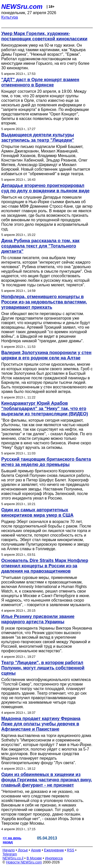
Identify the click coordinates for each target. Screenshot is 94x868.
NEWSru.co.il (13, 858)
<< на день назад (12, 840)
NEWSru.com (22, 7)
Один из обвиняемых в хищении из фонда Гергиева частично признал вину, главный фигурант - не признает (47, 780)
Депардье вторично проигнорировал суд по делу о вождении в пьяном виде (45, 188)
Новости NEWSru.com (24, 862)
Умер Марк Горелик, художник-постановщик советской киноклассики (44, 36)
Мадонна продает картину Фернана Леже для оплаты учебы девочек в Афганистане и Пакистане (41, 724)
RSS (71, 850)
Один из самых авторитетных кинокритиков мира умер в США (37, 513)
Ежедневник (54, 850)
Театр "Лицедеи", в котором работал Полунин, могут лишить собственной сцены (43, 668)
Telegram (10, 854)
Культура (10, 17)
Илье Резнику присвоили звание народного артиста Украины (38, 619)
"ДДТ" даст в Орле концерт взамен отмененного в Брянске (40, 82)
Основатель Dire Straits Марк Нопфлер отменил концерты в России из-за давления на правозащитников (45, 566)
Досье (23, 850)
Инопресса (54, 858)
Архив (36, 850)
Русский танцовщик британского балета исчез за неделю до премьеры (46, 462)
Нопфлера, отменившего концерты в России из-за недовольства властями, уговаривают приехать (44, 302)
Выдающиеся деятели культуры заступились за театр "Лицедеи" (38, 137)
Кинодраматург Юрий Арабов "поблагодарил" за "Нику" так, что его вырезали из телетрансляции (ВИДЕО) (45, 409)
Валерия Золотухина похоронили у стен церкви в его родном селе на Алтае (46, 355)
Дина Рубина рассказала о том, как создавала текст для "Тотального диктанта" (40, 246)
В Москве (34, 858)
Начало (9, 850)
